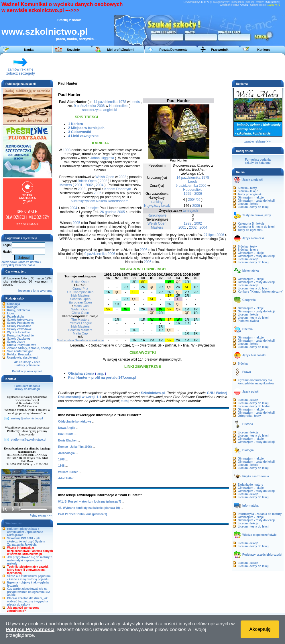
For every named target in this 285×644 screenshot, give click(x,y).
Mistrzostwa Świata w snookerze (80, 340)
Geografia (249, 300)
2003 (81, 189)
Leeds (193, 182)
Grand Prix (80, 289)
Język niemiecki (253, 238)
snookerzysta (92, 110)
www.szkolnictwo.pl (45, 32)
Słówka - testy (247, 188)
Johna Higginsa (102, 158)
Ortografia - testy (249, 416)
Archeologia (66, 453)
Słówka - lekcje (248, 191)
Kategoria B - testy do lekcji (256, 227)
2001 (182, 227)
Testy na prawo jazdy (257, 215)
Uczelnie (73, 50)
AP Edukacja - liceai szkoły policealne (27, 364)
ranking (157, 202)
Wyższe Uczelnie (18, 332)
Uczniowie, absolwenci (23, 358)
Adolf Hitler (66, 478)
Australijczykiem (83, 201)
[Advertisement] (177, 66)
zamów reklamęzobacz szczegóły (21, 70)
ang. (100, 373)
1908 (61, 459)
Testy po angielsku (250, 194)
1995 (187, 194)
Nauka (29, 50)
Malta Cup (81, 306)
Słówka (243, 364)
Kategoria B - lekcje (251, 224)
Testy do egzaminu (250, 230)
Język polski (251, 392)
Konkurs (264, 50)
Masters (157, 227)
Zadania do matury (250, 485)
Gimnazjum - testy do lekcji (256, 201)
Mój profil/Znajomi (121, 50)
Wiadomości (14, 523)
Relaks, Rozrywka (19, 354)
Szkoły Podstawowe (21, 323)
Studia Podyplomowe (22, 345)
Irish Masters (80, 295)
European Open (80, 302)
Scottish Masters (80, 330)
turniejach (190, 211)
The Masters (80, 320)
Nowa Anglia (67, 428)
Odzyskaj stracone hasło (18, 265)
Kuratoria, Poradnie (20, 335)
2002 (198, 223)
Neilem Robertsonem (112, 201)
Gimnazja (13, 304)
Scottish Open (80, 299)
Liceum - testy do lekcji (253, 207)
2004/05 (194, 200)
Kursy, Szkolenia (18, 310)
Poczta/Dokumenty (173, 50)
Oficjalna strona (81, 373)
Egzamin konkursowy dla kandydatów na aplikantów (256, 382)
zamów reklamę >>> (258, 142)
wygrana (46, 291)
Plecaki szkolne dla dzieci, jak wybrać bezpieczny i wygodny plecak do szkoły (27, 601)
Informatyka (250, 506)
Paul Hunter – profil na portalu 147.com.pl (102, 378)
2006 (203, 186)
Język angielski (253, 180)
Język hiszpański (254, 355)
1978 (205, 178)
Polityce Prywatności (30, 630)
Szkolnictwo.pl (153, 393)
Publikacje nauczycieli (27, 371)
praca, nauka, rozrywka (75, 39)
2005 (121, 212)
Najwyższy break (157, 206)
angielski (110, 110)
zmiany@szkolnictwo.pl (27, 418)
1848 (61, 466)
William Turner (68, 472)
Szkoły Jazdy (16, 342)
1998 (187, 223)
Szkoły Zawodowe (19, 329)
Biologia (248, 450)
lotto (36, 291)
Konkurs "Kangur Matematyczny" (261, 292)
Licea (11, 313)
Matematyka (250, 271)
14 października (188, 178)
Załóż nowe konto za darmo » (21, 262)
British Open (87, 181)
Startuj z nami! (69, 20)
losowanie (25, 291)
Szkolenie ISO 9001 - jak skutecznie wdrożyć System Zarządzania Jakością (26, 541)
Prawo (247, 372)
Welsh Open (157, 223)
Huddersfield (193, 190)
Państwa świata (248, 321)
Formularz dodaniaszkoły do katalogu (27, 388)
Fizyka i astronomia (256, 476)
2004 (203, 227)
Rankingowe (157, 215)
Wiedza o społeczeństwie (259, 535)
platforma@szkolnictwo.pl (29, 440)
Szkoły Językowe (19, 339)
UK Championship (80, 292)
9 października (187, 186)
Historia (248, 424)
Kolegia (12, 307)
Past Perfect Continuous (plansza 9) (83, 514)
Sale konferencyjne (20, 351)
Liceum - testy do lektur (254, 406)
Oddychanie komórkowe (75, 422)
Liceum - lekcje (248, 204)
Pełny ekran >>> (41, 516)
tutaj (125, 401)
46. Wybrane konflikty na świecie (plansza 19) (89, 508)
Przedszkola (15, 317)
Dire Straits (66, 434)
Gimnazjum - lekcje (251, 198)
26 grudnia (108, 212)
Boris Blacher (67, 440)
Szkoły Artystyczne (20, 320)
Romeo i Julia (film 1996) (75, 447)
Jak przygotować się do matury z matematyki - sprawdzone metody (30, 560)
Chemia (247, 329)
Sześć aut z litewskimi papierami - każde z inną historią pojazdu (29, 578)
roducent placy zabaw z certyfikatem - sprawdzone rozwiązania (25, 532)
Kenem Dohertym (118, 189)
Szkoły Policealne (19, 326)
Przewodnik (220, 50)
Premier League (80, 323)
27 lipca (210, 235)
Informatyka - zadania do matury (260, 514)
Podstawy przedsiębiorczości (262, 555)
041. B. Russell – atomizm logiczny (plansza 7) (90, 502)
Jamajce (92, 208)
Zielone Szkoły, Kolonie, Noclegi (29, 348)
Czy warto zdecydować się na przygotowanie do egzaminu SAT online (30, 592)
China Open (80, 313)
